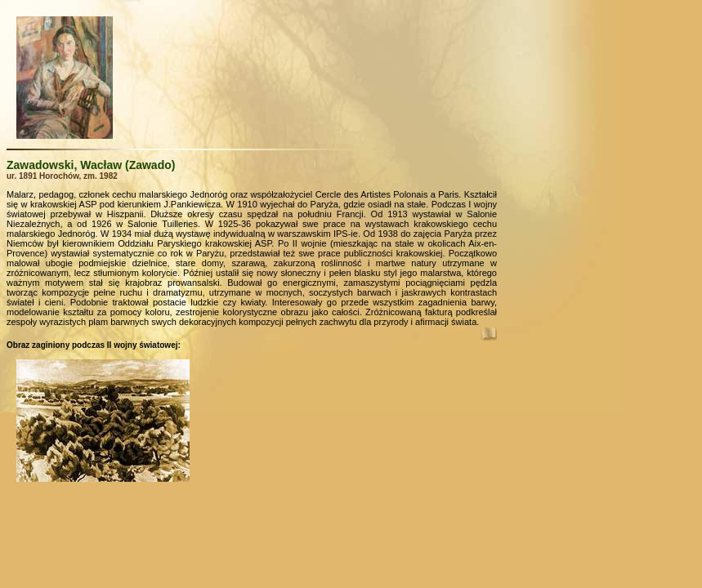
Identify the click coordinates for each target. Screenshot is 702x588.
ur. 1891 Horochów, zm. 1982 (62, 176)
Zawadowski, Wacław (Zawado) (91, 165)
